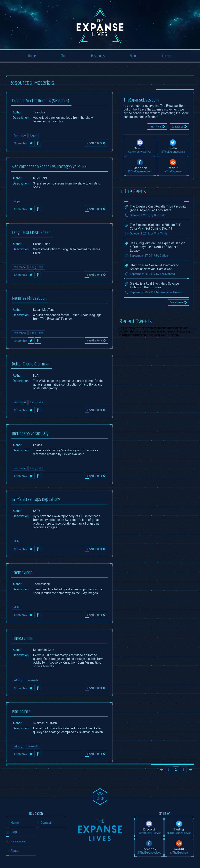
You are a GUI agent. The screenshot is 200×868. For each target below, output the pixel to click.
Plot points (21, 712)
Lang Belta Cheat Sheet (31, 233)
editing (18, 680)
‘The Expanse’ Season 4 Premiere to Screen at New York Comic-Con (154, 267)
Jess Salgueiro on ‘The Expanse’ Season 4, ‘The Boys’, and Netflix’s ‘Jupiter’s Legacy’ (158, 247)
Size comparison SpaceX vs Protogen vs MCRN (49, 167)
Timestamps (22, 638)
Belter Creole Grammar (31, 364)
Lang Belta (37, 267)
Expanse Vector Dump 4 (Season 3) (41, 101)
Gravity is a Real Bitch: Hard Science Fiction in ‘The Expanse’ (154, 285)
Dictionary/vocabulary (30, 434)
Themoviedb (22, 573)
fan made (20, 135)
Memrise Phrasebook (29, 298)
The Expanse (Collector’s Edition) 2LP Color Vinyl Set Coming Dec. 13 (156, 227)
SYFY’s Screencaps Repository (36, 499)
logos (33, 135)
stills (16, 541)
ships (17, 201)
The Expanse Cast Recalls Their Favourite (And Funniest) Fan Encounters (158, 208)
